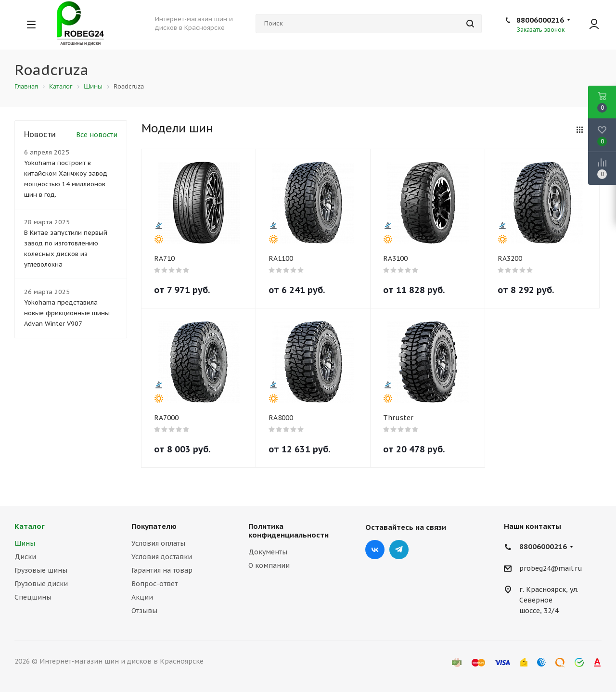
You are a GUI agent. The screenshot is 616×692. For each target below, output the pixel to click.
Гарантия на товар (162, 570)
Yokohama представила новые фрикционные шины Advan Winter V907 (67, 313)
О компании (269, 565)
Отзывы (144, 611)
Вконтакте (375, 550)
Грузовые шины (41, 570)
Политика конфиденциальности (289, 531)
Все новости (97, 135)
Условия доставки (162, 557)
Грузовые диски (41, 584)
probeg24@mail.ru (551, 568)
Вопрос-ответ (154, 584)
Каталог (30, 526)
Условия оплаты (158, 543)
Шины (25, 543)
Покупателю (154, 526)
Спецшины (33, 597)
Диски (25, 557)
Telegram (399, 550)
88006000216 (540, 20)
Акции (142, 597)
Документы (268, 552)
